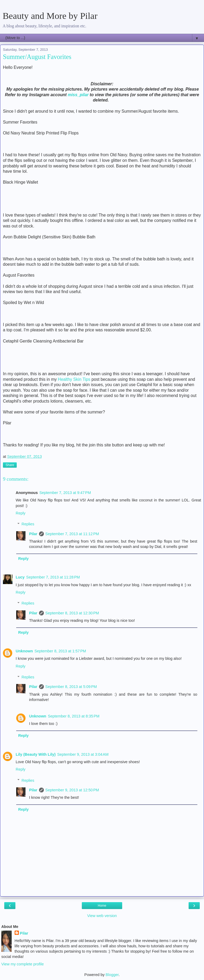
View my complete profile (23, 964)
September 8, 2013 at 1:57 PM (60, 651)
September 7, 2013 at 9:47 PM (65, 493)
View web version (102, 916)
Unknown (24, 651)
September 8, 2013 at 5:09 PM (71, 687)
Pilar (33, 534)
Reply (21, 513)
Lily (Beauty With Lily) (36, 754)
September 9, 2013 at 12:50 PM (72, 790)
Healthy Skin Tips (74, 379)
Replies (28, 524)
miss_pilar (78, 95)
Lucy (20, 577)
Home (102, 906)
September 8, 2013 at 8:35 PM (74, 716)
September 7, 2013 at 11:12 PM (72, 534)
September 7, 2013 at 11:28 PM (53, 577)
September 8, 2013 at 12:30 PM (72, 613)
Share (10, 465)
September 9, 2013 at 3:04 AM (83, 754)
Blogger (112, 975)
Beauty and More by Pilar (50, 16)
